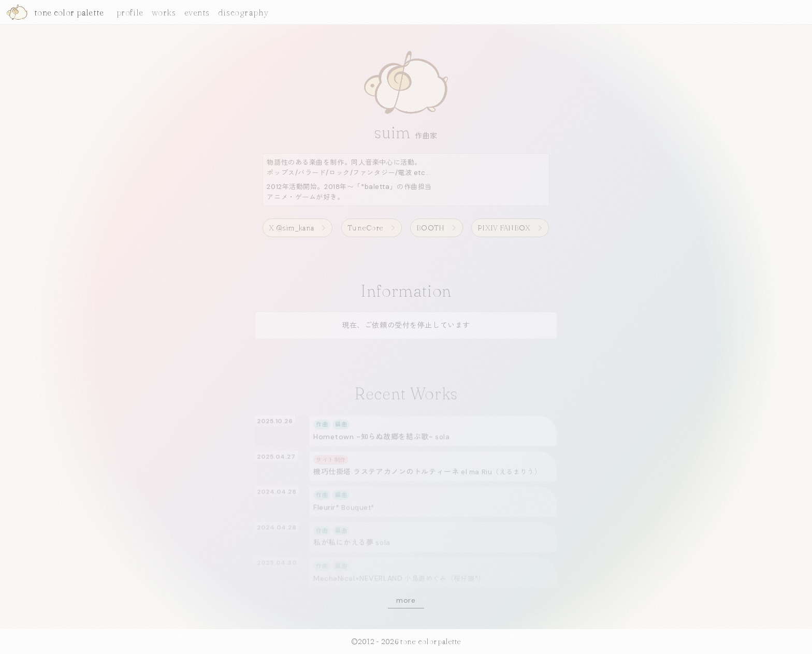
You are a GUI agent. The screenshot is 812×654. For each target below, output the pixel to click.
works (164, 12)
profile (130, 12)
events (197, 12)
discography (243, 12)
